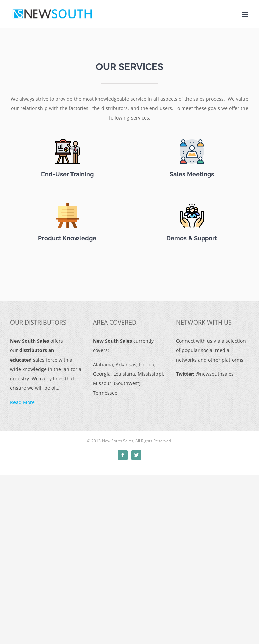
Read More (22, 402)
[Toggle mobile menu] (245, 15)
